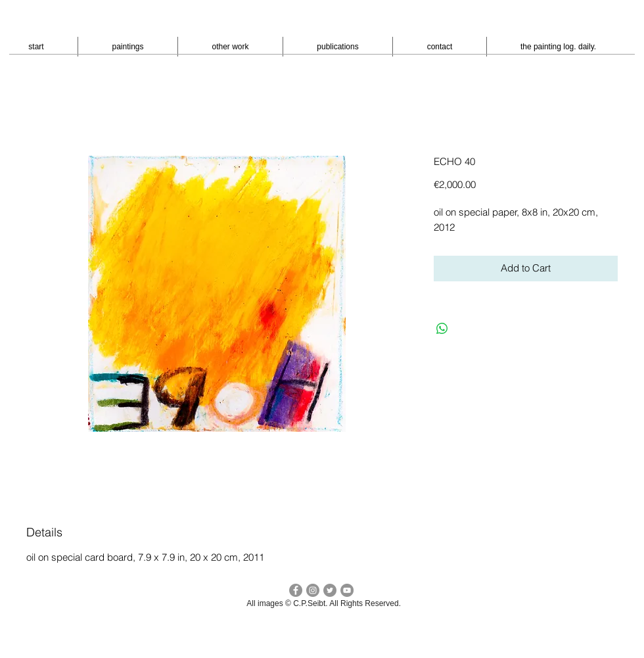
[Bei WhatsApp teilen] (442, 329)
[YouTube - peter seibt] (347, 590)
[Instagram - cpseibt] (313, 590)
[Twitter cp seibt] (330, 590)
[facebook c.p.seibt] (296, 590)
